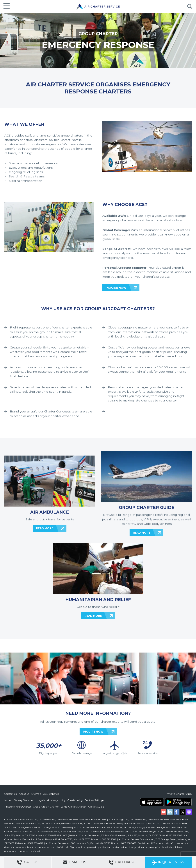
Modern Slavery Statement (20, 800)
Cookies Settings (94, 800)
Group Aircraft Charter (46, 806)
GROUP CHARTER (98, 34)
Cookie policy (75, 800)
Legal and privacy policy (51, 800)
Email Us (75, 862)
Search (189, 6)
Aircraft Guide (96, 806)
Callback (121, 862)
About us (24, 794)
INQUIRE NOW (116, 288)
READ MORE (45, 528)
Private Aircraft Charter (18, 806)
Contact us (11, 794)
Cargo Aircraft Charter (73, 806)
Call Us (28, 862)
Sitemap (36, 794)
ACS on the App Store (152, 802)
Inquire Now (168, 862)
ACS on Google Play (178, 802)
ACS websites (51, 794)
